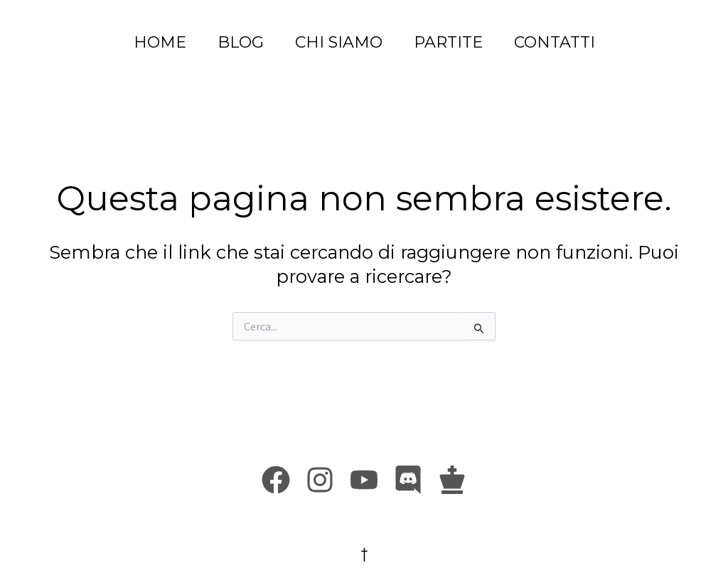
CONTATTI (555, 42)
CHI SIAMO (339, 42)
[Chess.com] (452, 480)
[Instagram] (320, 480)
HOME (160, 42)
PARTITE (448, 42)
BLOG (241, 42)
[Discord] (408, 480)
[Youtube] (364, 480)
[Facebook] (276, 480)
